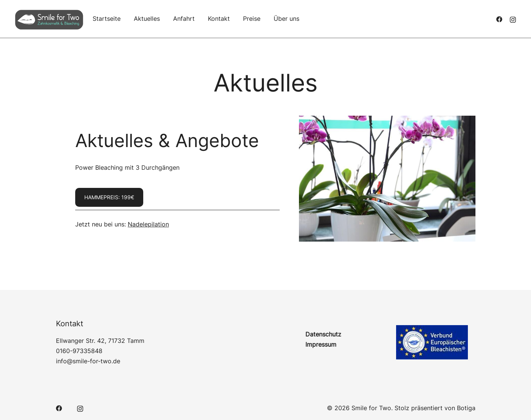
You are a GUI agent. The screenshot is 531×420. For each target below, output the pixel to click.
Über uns (286, 19)
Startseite (107, 19)
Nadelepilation (148, 224)
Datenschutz (323, 334)
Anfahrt (184, 19)
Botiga (466, 408)
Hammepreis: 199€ (109, 197)
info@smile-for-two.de (88, 361)
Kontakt (219, 19)
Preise (252, 19)
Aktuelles (147, 19)
